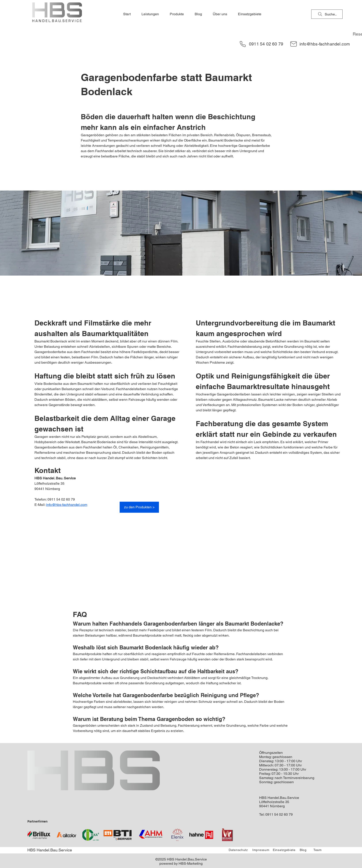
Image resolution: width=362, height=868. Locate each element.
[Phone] (243, 44)
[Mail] (294, 44)
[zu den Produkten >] (139, 507)
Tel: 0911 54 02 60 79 (276, 814)
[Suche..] (327, 14)
